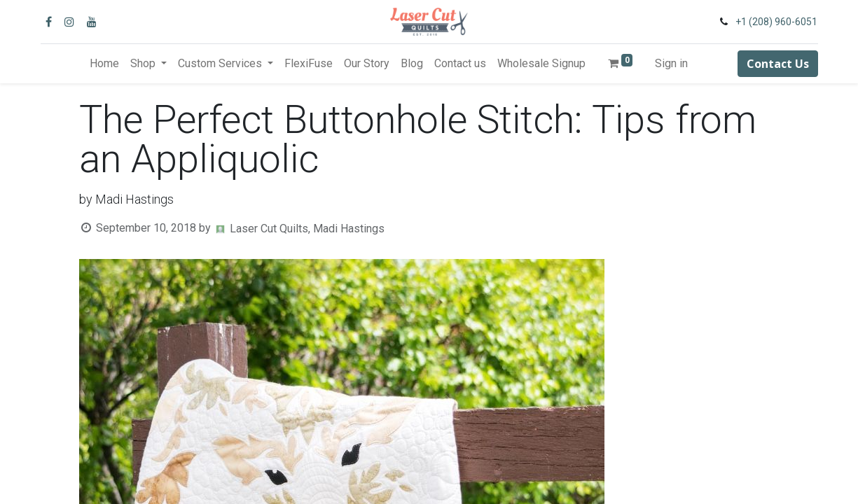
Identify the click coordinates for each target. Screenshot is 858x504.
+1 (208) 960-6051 (776, 22)
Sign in (671, 63)
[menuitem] (104, 64)
